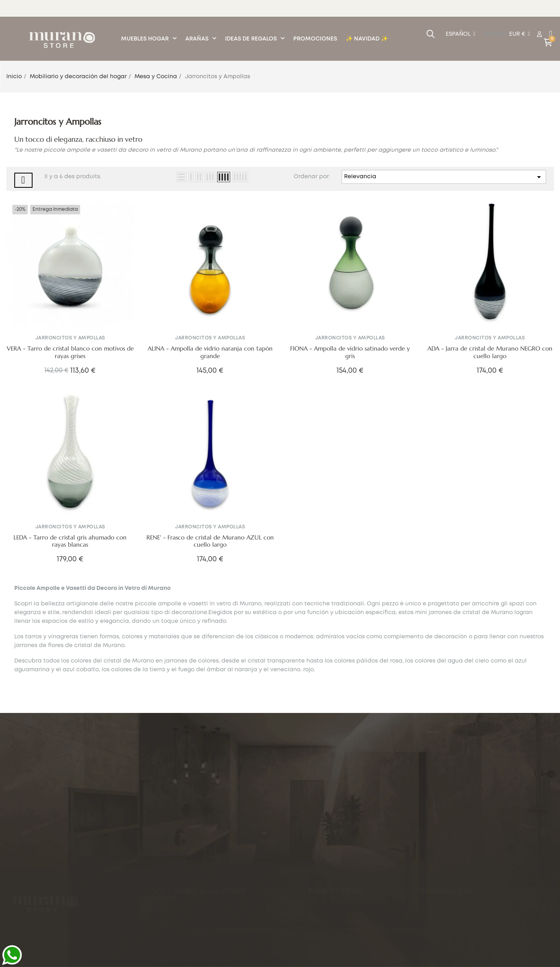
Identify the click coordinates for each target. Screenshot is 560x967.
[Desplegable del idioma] (461, 35)
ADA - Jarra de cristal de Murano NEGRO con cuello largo (490, 352)
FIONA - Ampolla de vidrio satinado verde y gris (350, 352)
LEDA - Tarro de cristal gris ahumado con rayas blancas (70, 541)
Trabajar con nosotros (342, 925)
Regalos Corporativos (185, 849)
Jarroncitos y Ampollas (70, 338)
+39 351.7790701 (61, 923)
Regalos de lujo (175, 861)
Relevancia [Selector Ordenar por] (444, 177)
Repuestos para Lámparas (191, 897)
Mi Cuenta (324, 890)
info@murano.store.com (48, 900)
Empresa (433, 915)
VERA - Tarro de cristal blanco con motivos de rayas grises (70, 352)
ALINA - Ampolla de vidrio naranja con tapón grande (210, 352)
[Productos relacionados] (520, 35)
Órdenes (321, 902)
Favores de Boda (177, 873)
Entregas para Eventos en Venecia (203, 909)
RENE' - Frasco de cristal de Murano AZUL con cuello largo (210, 541)
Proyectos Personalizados (191, 885)
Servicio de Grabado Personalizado (205, 921)
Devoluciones (329, 913)
